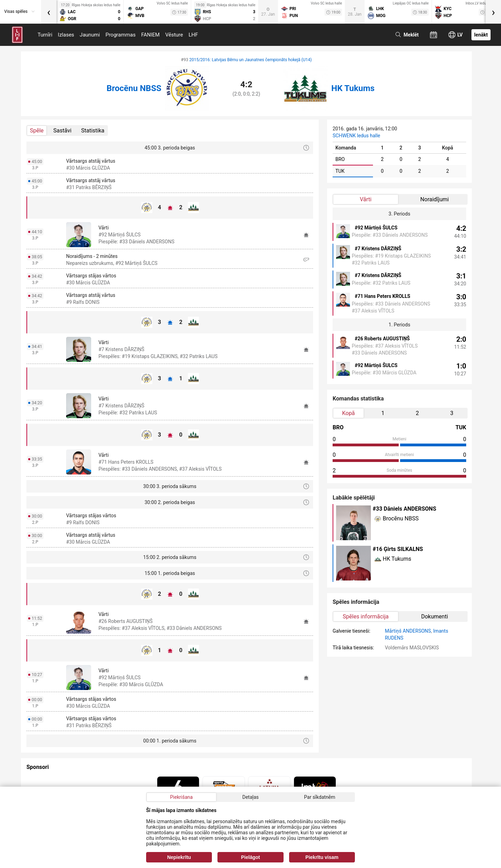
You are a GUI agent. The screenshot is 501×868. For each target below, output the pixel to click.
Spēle (37, 131)
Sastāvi (62, 131)
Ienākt (481, 35)
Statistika (93, 131)
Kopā (348, 413)
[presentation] (49, 12)
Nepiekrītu (179, 857)
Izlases (66, 35)
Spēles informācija (366, 616)
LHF (193, 35)
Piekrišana (181, 797)
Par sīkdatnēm (320, 797)
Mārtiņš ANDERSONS (408, 631)
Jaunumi (90, 35)
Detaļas (250, 797)
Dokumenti (434, 616)
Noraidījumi (435, 199)
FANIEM (150, 35)
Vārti (365, 199)
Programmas (121, 35)
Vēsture (174, 35)
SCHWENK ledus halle (356, 136)
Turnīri (45, 35)
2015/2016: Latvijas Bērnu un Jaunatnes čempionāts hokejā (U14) (250, 60)
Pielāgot (250, 857)
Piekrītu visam (322, 857)
